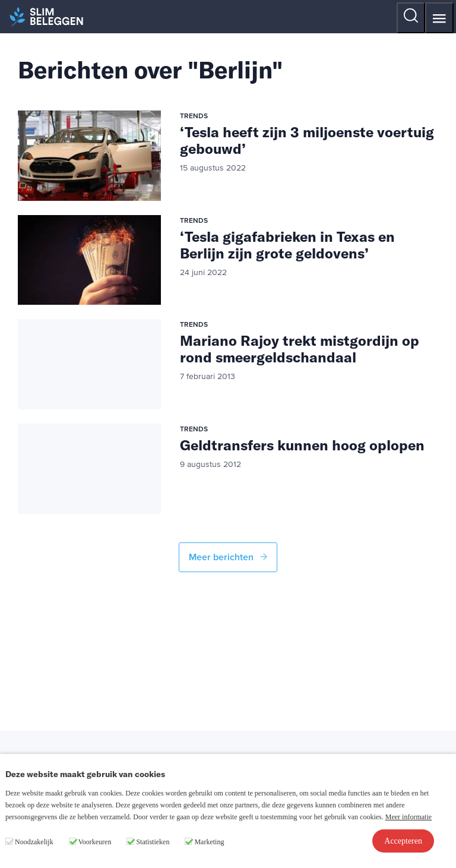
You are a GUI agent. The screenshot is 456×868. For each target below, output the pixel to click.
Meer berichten (228, 557)
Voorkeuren (95, 842)
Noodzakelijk (34, 842)
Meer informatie (408, 817)
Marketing (209, 842)
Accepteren (403, 841)
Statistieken (153, 842)
